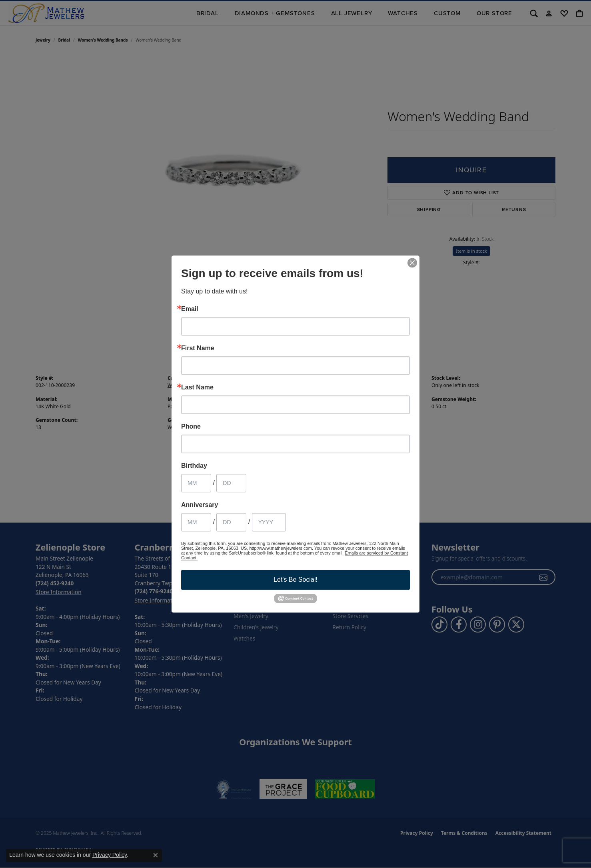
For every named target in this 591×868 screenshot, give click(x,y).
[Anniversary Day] (231, 522)
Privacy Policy (110, 855)
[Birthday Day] (231, 483)
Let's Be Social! (295, 580)
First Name (198, 348)
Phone (191, 427)
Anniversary (200, 505)
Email (190, 309)
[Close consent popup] (156, 855)
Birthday (194, 466)
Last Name (197, 387)
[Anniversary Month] (196, 522)
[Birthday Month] (196, 483)
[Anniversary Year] (269, 522)
